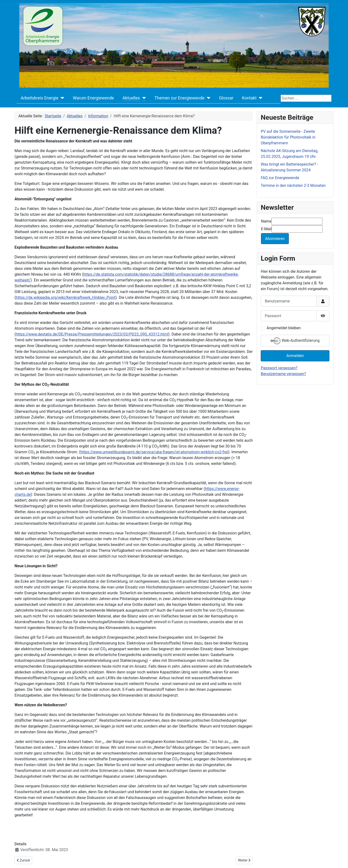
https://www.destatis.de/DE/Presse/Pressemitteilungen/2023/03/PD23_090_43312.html (92, 334)
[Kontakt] (260, 98)
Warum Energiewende (93, 98)
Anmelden (295, 356)
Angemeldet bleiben (284, 328)
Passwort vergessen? (279, 368)
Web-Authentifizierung (295, 341)
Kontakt (249, 98)
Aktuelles (131, 98)
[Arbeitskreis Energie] (61, 98)
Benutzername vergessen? (283, 374)
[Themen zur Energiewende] (207, 98)
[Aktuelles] (143, 98)
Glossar (226, 98)
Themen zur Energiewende (179, 98)
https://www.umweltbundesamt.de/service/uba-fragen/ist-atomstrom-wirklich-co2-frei (154, 452)
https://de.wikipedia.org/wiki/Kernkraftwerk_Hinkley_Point (65, 297)
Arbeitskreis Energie (40, 98)
